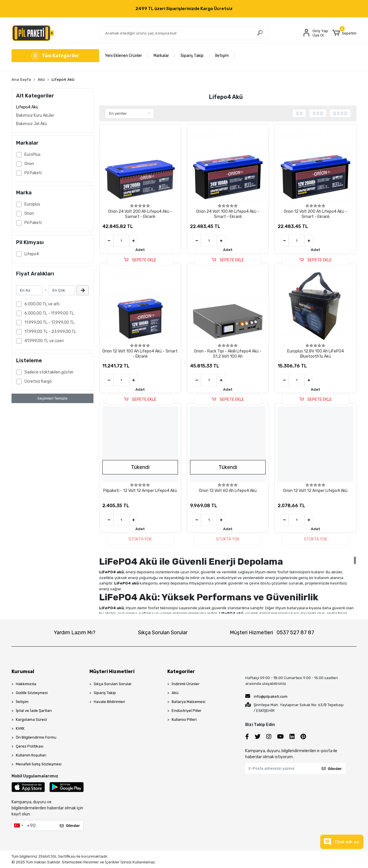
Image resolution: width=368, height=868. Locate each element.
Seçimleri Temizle (52, 398)
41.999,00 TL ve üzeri (44, 341)
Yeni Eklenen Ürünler (123, 56)
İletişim (222, 56)
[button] (344, 33)
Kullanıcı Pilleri (184, 719)
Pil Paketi (33, 173)
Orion (29, 164)
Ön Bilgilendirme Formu (36, 737)
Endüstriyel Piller (187, 711)
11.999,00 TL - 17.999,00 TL (49, 322)
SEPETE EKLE (140, 260)
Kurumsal (23, 671)
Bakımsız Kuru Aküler (35, 115)
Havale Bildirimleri (109, 702)
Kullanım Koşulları (31, 755)
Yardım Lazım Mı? (75, 633)
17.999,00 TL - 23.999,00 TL (50, 332)
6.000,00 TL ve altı (42, 304)
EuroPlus (32, 155)
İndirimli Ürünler (186, 684)
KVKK (20, 728)
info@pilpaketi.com (266, 696)
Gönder (70, 826)
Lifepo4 (32, 254)
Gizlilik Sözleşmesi (32, 693)
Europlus (32, 204)
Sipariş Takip (192, 56)
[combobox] (18, 825)
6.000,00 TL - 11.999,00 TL (49, 313)
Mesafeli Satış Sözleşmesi (39, 764)
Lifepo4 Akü (27, 107)
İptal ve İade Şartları (34, 711)
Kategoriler (181, 671)
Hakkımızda (26, 684)
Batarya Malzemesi (188, 702)
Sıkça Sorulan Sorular (163, 633)
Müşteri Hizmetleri (272, 633)
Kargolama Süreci (31, 719)
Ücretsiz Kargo (38, 381)
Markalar (161, 56)
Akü (175, 693)
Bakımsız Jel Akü (32, 124)
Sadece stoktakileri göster (49, 372)
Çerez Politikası (30, 746)
